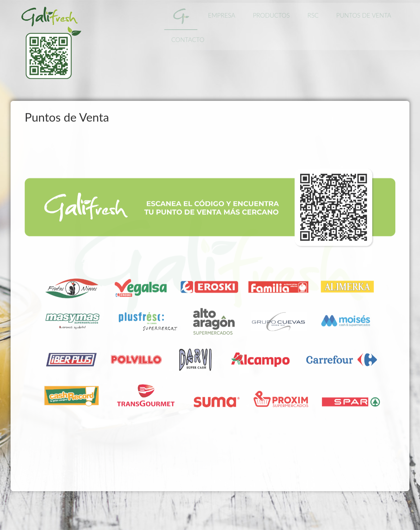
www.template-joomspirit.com (2, 489)
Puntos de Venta (366, 15)
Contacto (190, 40)
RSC (315, 15)
